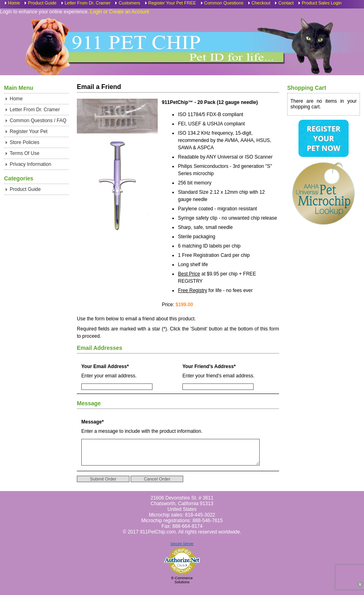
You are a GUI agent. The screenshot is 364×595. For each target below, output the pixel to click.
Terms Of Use (24, 153)
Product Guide (42, 3)
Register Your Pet (29, 131)
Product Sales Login (322, 3)
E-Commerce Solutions (182, 586)
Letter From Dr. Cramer (88, 3)
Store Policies (24, 142)
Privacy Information (31, 164)
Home (14, 3)
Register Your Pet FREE (172, 3)
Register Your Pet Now (323, 138)
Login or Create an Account (120, 12)
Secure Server (182, 550)
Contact (286, 3)
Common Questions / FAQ (38, 121)
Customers (129, 3)
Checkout (261, 3)
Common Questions (224, 3)
